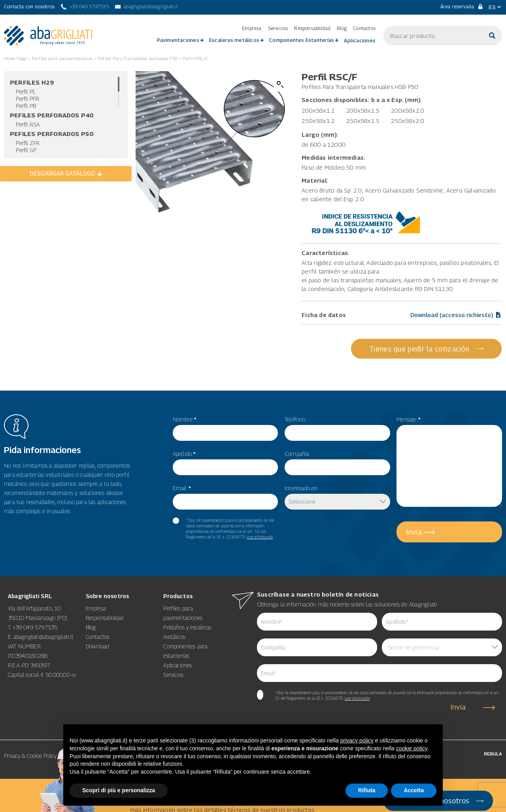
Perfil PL (26, 92)
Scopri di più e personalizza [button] (119, 790)
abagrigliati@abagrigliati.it (43, 630)
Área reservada (462, 7)
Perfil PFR (27, 99)
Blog (342, 28)
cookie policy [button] (412, 748)
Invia (414, 526)
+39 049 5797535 (35, 621)
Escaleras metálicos (234, 40)
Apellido (184, 447)
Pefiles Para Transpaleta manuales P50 (137, 58)
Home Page (15, 58)
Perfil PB (26, 106)
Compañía (297, 447)
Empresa (252, 28)
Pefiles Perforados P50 (52, 134)
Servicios (278, 28)
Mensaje (409, 413)
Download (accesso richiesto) (456, 315)
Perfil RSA (28, 124)
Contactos (364, 28)
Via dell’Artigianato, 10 (34, 602)
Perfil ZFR (28, 143)
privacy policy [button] (357, 740)
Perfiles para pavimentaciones (62, 58)
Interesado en (301, 482)
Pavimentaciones (178, 40)
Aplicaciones (360, 40)
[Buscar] (492, 36)
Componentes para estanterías (185, 645)
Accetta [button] (414, 790)
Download (98, 640)
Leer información (260, 531)
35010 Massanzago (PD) (38, 611)
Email (182, 482)
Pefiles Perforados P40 (52, 115)
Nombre (185, 413)
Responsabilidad (312, 28)
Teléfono (295, 413)
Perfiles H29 (32, 82)
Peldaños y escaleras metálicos (187, 626)
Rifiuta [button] (367, 790)
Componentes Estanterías (302, 40)
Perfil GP (26, 150)
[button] (280, 85)
